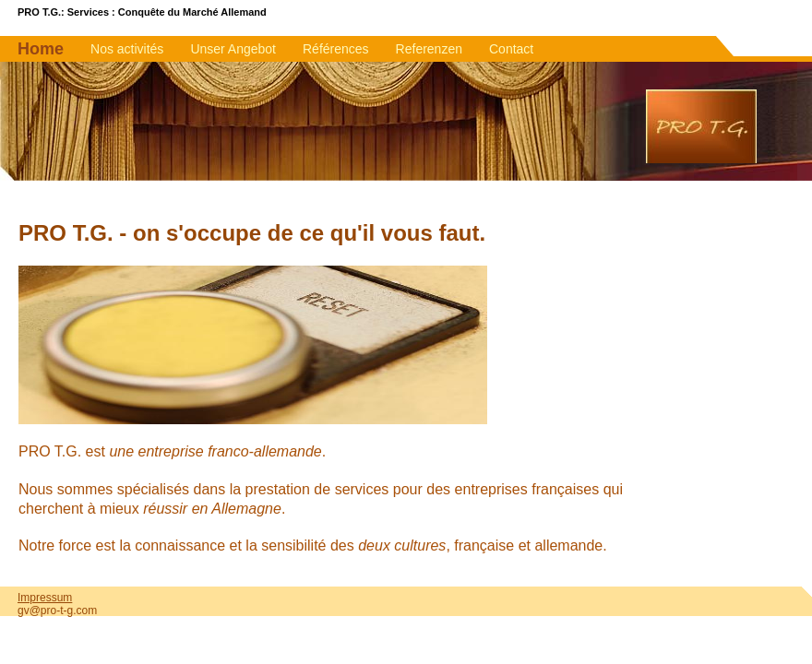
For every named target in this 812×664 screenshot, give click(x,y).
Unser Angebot (233, 49)
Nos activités (127, 49)
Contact (511, 49)
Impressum (45, 598)
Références (336, 49)
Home (41, 49)
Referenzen (429, 49)
